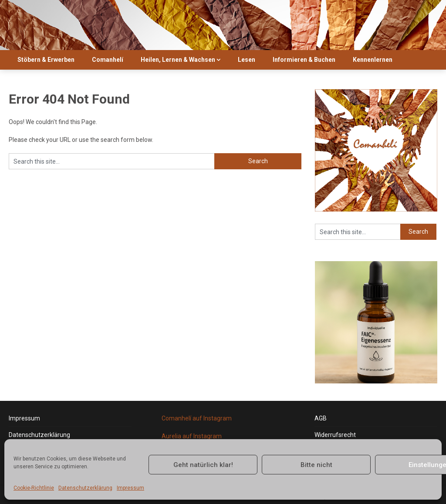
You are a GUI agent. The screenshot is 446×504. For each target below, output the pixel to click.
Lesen (247, 60)
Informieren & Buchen (304, 60)
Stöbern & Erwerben (46, 60)
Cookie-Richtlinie (34, 488)
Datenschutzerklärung (85, 488)
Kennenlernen (373, 60)
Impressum (130, 488)
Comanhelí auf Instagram (197, 418)
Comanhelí (108, 60)
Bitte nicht (316, 465)
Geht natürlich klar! (203, 465)
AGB (321, 418)
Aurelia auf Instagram (192, 436)
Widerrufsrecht (335, 435)
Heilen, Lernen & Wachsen (178, 60)
